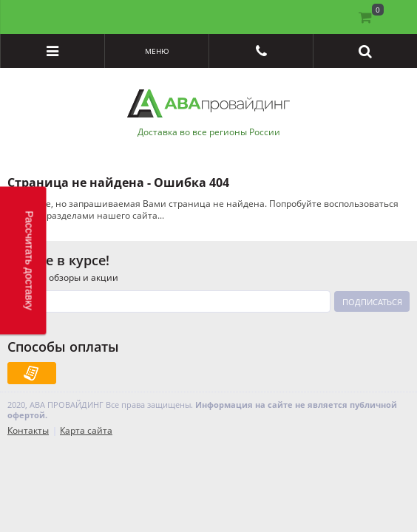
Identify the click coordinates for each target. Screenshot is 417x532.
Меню (157, 51)
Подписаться (372, 302)
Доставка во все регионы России (209, 132)
